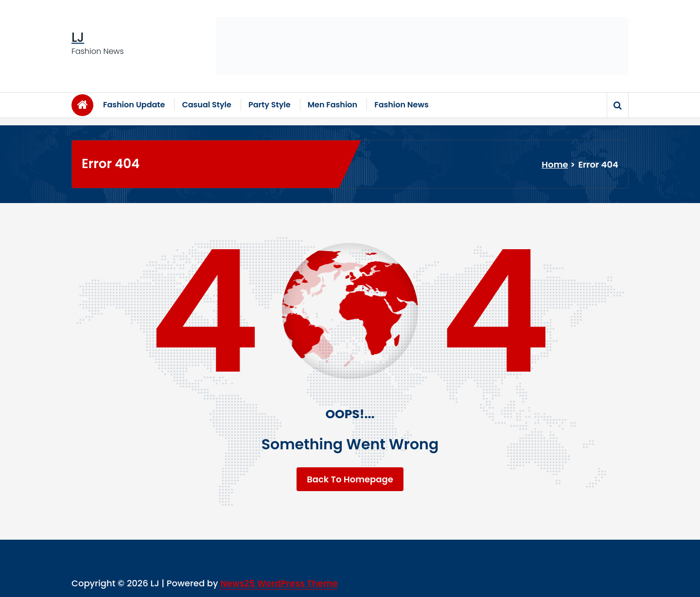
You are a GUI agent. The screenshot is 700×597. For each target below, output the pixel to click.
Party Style (270, 105)
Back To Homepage (350, 479)
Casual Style (207, 105)
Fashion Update (134, 105)
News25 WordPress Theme (279, 583)
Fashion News (402, 105)
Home (555, 164)
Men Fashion (333, 105)
